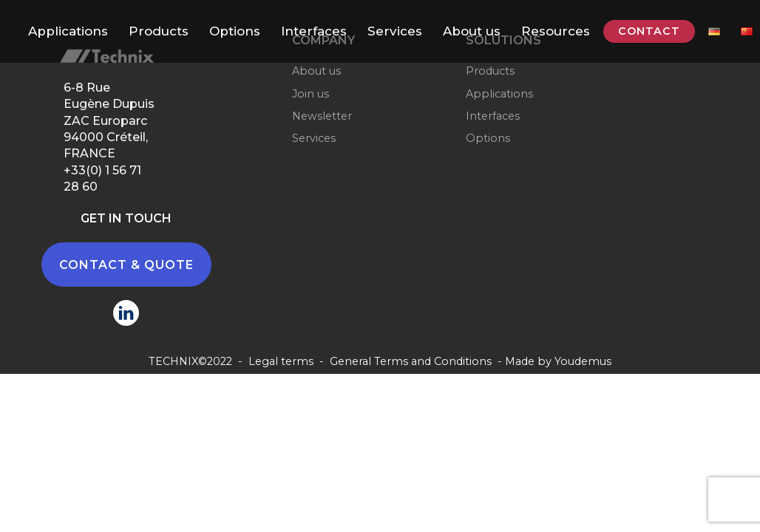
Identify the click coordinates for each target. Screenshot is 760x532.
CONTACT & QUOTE (126, 265)
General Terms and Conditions (411, 361)
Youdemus (583, 361)
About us (472, 31)
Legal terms (281, 361)
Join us (311, 94)
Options (235, 31)
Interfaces (314, 31)
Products (159, 31)
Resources (556, 31)
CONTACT (649, 31)
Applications (68, 31)
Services (395, 31)
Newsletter (322, 116)
